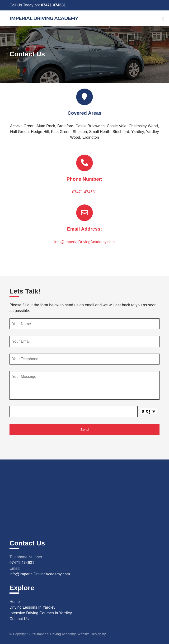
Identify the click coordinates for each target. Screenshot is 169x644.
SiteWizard (115, 634)
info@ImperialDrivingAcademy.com (85, 242)
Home (15, 602)
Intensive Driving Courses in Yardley (41, 613)
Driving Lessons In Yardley (33, 607)
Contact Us (19, 619)
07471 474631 (54, 5)
